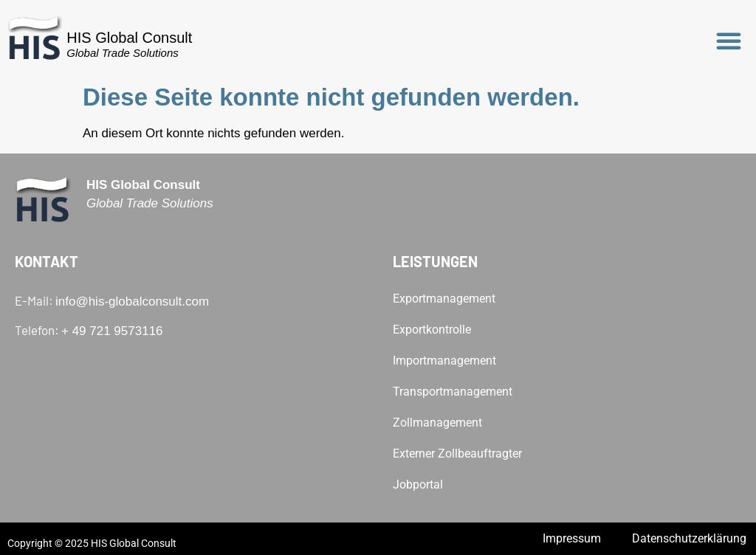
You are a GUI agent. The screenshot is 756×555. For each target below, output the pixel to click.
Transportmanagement (453, 392)
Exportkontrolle (432, 330)
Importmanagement (444, 361)
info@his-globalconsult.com (132, 301)
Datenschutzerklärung (689, 538)
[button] (729, 41)
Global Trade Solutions (122, 53)
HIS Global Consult (129, 38)
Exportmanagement (444, 299)
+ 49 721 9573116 (112, 331)
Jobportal (418, 485)
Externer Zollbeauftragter (457, 454)
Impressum (572, 538)
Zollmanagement (437, 423)
